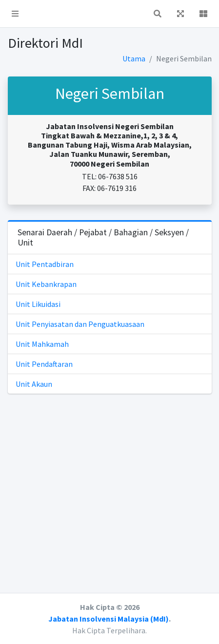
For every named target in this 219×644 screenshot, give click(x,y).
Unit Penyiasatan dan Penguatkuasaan (80, 324)
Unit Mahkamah (42, 344)
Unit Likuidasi (38, 304)
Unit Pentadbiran (45, 264)
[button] (15, 14)
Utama (134, 58)
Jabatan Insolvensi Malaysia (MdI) (109, 619)
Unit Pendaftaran (44, 364)
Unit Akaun (34, 384)
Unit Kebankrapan (46, 284)
